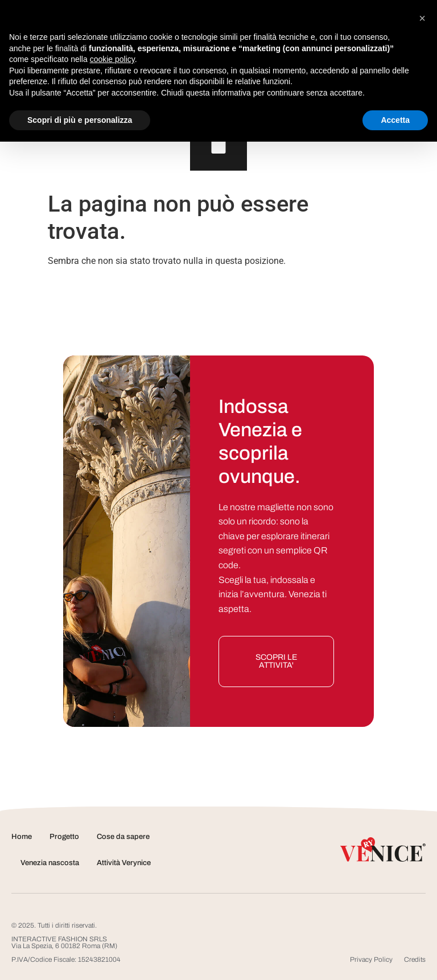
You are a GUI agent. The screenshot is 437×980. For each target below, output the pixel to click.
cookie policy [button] (112, 59)
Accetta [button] (395, 120)
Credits (415, 960)
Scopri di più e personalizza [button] (80, 120)
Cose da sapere (123, 837)
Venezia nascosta (50, 863)
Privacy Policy (371, 960)
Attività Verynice (124, 863)
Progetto (64, 837)
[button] (422, 18)
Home (22, 837)
